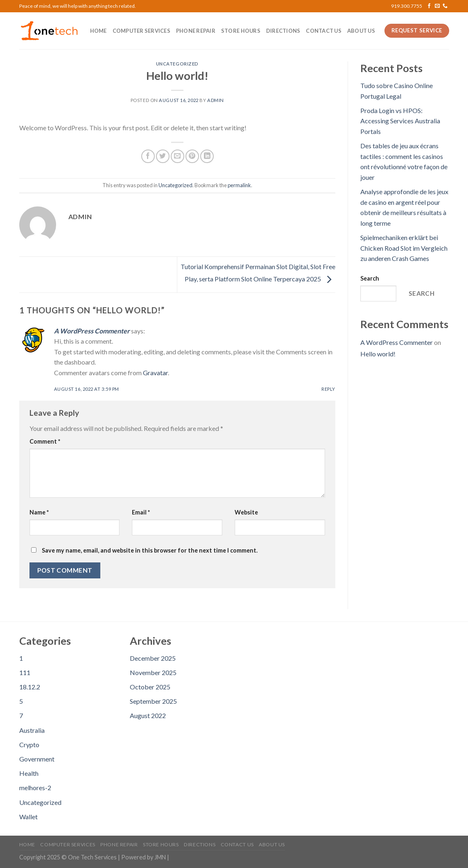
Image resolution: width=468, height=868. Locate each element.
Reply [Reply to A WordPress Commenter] (328, 389)
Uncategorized (177, 64)
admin (216, 100)
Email (141, 512)
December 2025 (153, 658)
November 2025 (153, 672)
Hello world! (378, 354)
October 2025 (150, 687)
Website (246, 512)
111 (25, 672)
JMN (160, 857)
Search (370, 278)
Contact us (324, 31)
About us (361, 31)
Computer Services (141, 31)
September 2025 (153, 701)
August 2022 (148, 715)
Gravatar (155, 373)
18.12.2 (30, 687)
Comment (45, 441)
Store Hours (241, 31)
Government (37, 759)
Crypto (29, 744)
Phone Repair (196, 31)
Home (98, 31)
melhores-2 (35, 788)
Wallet (28, 817)
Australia (32, 730)
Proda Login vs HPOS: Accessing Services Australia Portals (400, 121)
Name (39, 512)
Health (29, 773)
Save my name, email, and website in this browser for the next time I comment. (150, 550)
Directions (283, 31)
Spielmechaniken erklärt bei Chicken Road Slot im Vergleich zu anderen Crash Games (404, 248)
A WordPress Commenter (92, 331)
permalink (239, 185)
